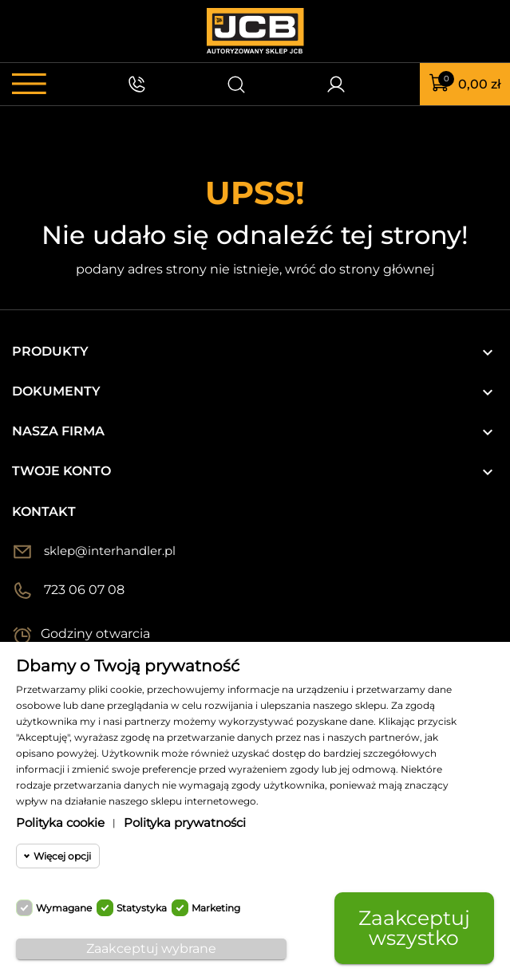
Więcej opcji (62, 856)
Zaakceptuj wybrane (151, 949)
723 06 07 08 (84, 590)
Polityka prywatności (185, 823)
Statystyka (142, 908)
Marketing (216, 908)
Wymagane (64, 908)
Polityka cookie (60, 823)
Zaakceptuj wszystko (414, 928)
